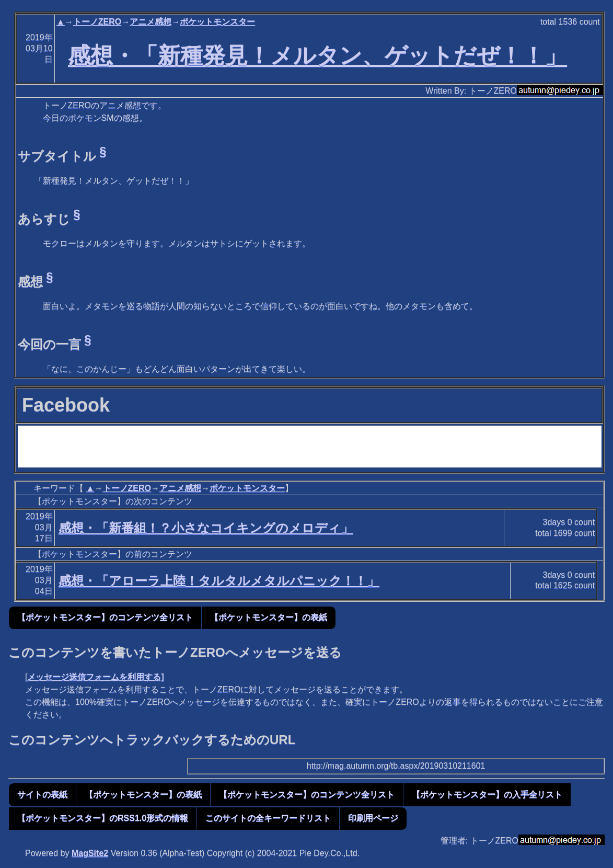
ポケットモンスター (217, 22)
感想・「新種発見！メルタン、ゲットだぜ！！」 (317, 55)
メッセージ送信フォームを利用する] (95, 677)
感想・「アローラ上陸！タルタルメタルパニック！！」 (219, 581)
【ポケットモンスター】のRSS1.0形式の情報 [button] (103, 818)
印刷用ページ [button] (373, 818)
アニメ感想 (151, 22)
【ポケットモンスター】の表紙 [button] (269, 617)
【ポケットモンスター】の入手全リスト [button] (487, 795)
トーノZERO (97, 22)
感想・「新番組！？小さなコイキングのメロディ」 (206, 528)
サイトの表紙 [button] (42, 795)
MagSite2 (90, 853)
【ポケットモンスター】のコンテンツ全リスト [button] (105, 617)
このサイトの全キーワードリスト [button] (268, 818)
